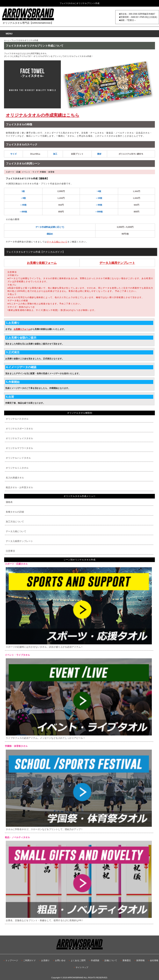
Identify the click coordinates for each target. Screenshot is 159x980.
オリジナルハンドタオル (18, 458)
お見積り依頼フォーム (42, 263)
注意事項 (10, 551)
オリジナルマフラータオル (19, 448)
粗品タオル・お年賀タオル (19, 487)
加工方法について (15, 522)
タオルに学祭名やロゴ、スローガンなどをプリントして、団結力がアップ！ (79, 790)
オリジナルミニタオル (17, 468)
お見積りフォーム (22, 329)
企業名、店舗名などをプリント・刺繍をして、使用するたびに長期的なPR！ (79, 881)
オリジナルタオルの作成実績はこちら (43, 115)
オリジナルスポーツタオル (19, 429)
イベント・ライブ (30, 172)
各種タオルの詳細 (15, 512)
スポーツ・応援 (13, 172)
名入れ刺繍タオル (15, 478)
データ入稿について (57, 242)
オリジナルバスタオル (17, 419)
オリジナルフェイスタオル (19, 438)
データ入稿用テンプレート (117, 263)
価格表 (9, 502)
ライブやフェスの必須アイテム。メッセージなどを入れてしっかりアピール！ (79, 699)
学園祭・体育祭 (47, 172)
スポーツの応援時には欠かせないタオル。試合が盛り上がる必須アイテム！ (79, 608)
